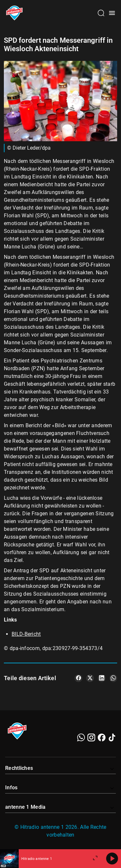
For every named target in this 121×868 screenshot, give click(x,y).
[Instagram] (91, 737)
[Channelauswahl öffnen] (101, 13)
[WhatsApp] (81, 737)
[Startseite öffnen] (14, 13)
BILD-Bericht (26, 634)
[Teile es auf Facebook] (78, 678)
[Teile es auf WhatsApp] (113, 678)
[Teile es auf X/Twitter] (90, 678)
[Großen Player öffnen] (95, 859)
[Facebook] (102, 737)
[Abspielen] (112, 859)
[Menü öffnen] (112, 13)
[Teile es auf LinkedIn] (102, 678)
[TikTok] (112, 737)
